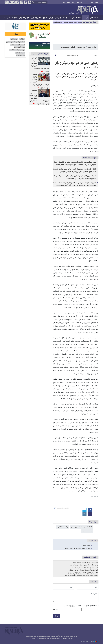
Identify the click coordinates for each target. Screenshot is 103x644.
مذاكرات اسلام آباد (90, 22)
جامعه (65, 18)
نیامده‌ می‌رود (87, 545)
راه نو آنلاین (14, 39)
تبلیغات (68, 2)
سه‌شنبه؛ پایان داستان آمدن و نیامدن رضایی (77, 549)
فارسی (96, 2)
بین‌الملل (58, 18)
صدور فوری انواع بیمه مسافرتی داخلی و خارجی (81, 575)
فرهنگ (71, 18)
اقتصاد (78, 18)
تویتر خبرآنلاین (18, 2)
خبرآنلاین (84, 10)
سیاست (85, 18)
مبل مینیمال (21, 55)
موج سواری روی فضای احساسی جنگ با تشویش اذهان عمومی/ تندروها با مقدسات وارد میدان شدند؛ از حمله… (74, 163)
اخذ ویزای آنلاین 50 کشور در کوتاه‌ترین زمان (83, 573)
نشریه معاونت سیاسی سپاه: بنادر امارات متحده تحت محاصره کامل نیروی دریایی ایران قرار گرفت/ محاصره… (74, 184)
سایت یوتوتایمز (20, 53)
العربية (92, 2)
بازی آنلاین (10, 42)
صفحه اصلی (94, 18)
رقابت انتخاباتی (63, 527)
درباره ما (74, 2)
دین (9, 18)
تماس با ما (79, 2)
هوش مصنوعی (24, 18)
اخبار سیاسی (82, 47)
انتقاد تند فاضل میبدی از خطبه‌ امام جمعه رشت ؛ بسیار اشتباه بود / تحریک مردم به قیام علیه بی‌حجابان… (74, 170)
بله (10, 2)
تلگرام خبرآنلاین (26, 2)
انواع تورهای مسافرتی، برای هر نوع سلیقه (83, 570)
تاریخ (45, 18)
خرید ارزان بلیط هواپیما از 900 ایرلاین (85, 562)
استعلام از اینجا (20, 42)
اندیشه (14, 18)
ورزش (51, 18)
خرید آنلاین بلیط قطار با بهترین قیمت (85, 568)
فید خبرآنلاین (30, 2)
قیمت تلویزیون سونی (18, 45)
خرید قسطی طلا (19, 47)
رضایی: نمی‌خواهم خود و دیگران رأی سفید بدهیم (77, 65)
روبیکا (6, 2)
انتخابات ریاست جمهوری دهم (82, 527)
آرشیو (64, 2)
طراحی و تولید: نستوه (90, 642)
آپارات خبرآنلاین (14, 2)
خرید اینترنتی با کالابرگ (17, 50)
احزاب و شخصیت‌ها (68, 47)
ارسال (57, 616)
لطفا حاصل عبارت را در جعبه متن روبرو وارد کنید (81, 606)
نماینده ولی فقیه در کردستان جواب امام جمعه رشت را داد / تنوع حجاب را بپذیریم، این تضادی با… (74, 177)
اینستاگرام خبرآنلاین (22, 2)
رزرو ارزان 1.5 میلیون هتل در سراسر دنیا (84, 565)
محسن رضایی (87, 531)
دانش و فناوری (36, 18)
